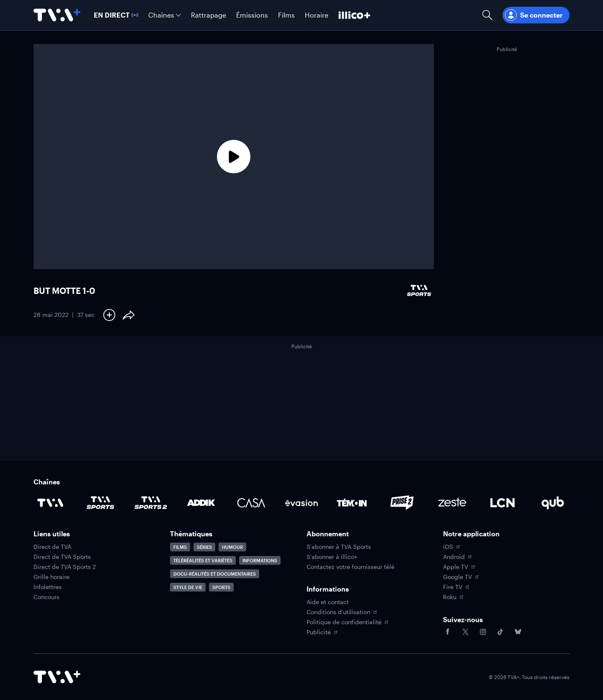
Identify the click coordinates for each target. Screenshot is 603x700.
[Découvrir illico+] (354, 15)
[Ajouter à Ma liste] (109, 315)
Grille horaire (52, 577)
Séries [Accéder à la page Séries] (204, 547)
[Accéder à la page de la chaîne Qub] (553, 503)
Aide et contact (328, 602)
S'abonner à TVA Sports (339, 547)
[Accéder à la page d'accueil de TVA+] (57, 677)
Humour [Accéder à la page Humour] (232, 547)
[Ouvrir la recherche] (487, 15)
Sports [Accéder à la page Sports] (221, 587)
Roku (453, 597)
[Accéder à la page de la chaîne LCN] (502, 503)
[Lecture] (234, 157)
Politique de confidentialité (347, 622)
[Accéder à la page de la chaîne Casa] (251, 503)
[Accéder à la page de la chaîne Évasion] (301, 503)
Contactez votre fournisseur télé (350, 567)
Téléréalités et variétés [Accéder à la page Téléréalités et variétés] (203, 560)
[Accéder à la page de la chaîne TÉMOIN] (352, 503)
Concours (46, 597)
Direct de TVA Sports (62, 557)
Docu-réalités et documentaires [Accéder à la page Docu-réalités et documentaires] (215, 574)
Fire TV (456, 587)
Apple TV (459, 567)
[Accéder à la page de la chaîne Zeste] (452, 503)
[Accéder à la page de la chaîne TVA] (50, 503)
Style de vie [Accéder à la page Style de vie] (188, 587)
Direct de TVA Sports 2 (65, 567)
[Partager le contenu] (129, 315)
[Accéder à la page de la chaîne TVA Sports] (100, 503)
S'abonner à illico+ (332, 557)
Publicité (322, 632)
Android (457, 557)
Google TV (461, 577)
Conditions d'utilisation (342, 612)
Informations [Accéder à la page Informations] (260, 560)
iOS (451, 547)
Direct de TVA (52, 547)
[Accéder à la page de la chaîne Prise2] (402, 503)
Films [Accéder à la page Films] (180, 547)
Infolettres (48, 587)
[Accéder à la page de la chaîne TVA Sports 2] (151, 503)
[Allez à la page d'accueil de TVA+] (57, 15)
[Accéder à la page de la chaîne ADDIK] (201, 503)
